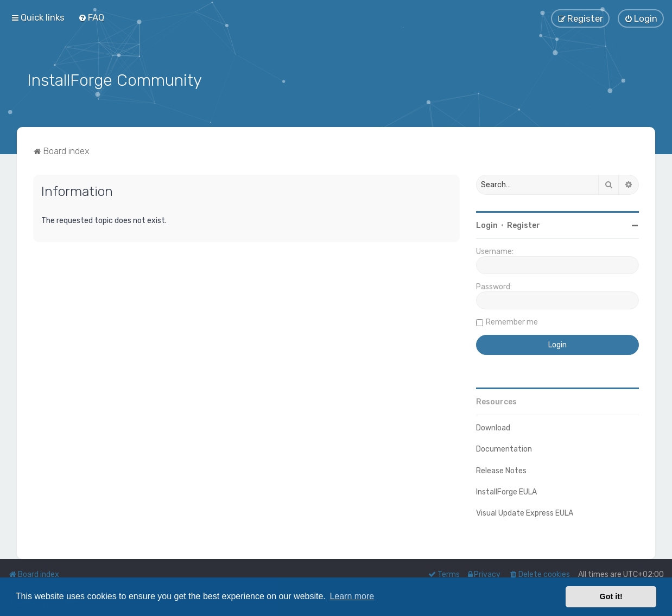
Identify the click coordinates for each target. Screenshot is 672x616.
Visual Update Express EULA (525, 512)
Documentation (504, 449)
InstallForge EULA (506, 491)
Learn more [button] (352, 596)
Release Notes (501, 470)
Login (487, 224)
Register (524, 224)
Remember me (512, 321)
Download (493, 427)
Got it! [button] (611, 596)
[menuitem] (91, 17)
